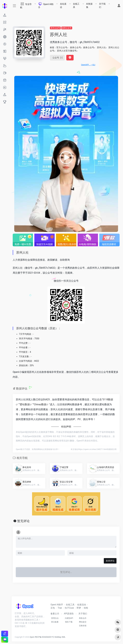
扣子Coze (69, 608)
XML (64, 637)
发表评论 (110, 561)
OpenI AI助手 (57, 605)
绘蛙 (86, 608)
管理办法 (55, 618)
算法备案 (55, 622)
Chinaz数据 (40, 404)
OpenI (32, 637)
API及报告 (69, 614)
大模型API (69, 618)
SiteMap (58, 637)
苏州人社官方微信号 (67, 51)
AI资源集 (89, 5)
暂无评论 (23, 521)
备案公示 (55, 614)
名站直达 (63, 5)
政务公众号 (67, 28)
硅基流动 (82, 605)
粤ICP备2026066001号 (44, 637)
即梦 (79, 608)
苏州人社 (101, 47)
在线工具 (76, 5)
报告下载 (69, 622)
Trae (60, 608)
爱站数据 (25, 404)
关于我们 (102, 5)
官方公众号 (55, 28)
